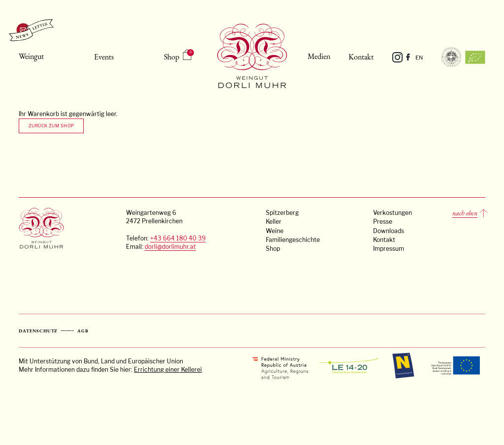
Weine (275, 231)
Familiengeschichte (293, 240)
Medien (319, 56)
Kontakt (361, 57)
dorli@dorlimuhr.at (170, 247)
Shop (172, 57)
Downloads (389, 231)
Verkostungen (393, 213)
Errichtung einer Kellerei (168, 370)
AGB (83, 331)
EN (419, 58)
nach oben (465, 213)
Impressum (389, 249)
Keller (274, 222)
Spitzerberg (282, 213)
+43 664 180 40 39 (178, 238)
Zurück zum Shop (51, 126)
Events (104, 57)
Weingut (31, 56)
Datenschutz (38, 331)
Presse (383, 222)
